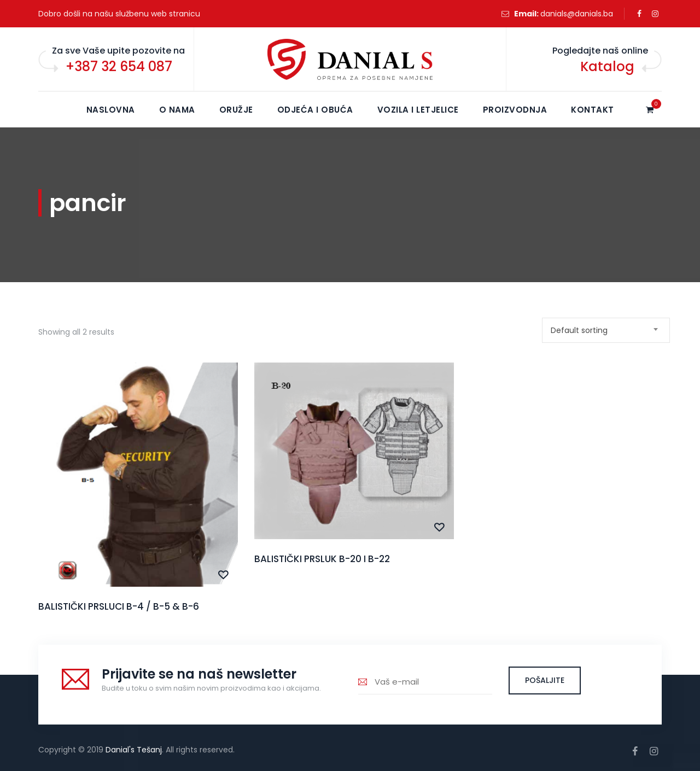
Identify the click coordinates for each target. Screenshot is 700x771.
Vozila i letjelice (418, 110)
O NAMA (177, 110)
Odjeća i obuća (315, 110)
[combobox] (606, 330)
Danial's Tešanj (134, 750)
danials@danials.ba (577, 14)
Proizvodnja (515, 110)
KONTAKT (593, 110)
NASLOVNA (111, 110)
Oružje (236, 110)
